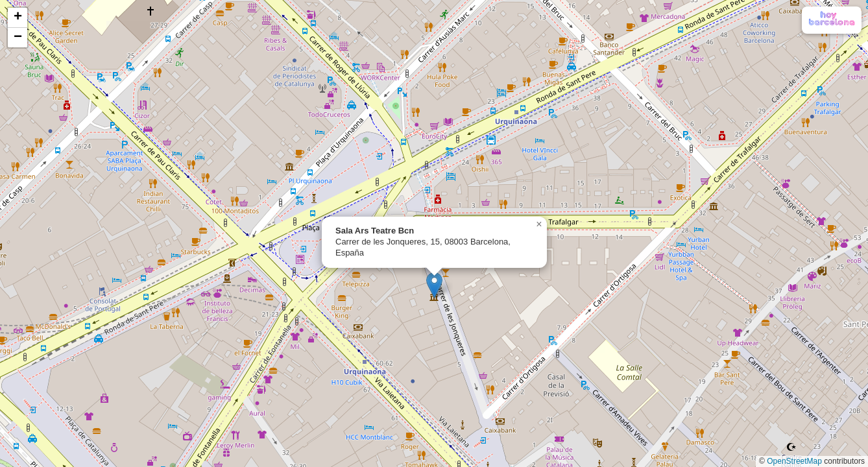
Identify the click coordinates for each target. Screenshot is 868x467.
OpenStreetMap (794, 461)
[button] (434, 285)
